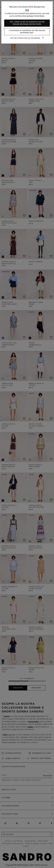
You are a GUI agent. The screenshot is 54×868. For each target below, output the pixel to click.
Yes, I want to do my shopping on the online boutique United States (27, 23)
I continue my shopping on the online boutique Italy (27, 32)
